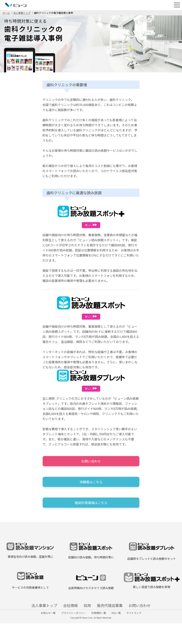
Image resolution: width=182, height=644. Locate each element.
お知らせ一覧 (39, 631)
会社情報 (59, 617)
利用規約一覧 (99, 631)
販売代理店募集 (121, 617)
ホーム (6, 13)
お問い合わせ (91, 465)
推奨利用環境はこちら (91, 512)
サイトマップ (143, 631)
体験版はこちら (91, 488)
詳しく (91, 225)
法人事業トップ (22, 13)
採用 (87, 617)
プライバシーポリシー (69, 631)
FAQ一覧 (121, 631)
